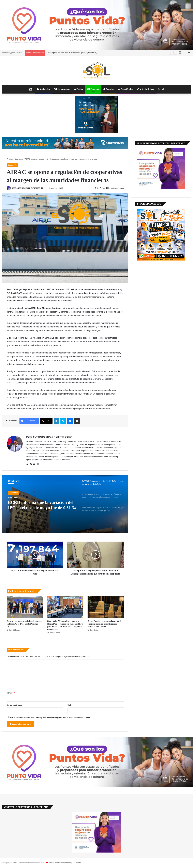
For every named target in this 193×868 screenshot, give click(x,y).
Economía (93, 89)
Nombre (11, 693)
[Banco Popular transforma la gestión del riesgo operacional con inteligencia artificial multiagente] (106, 607)
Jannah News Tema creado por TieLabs (65, 863)
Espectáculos (126, 89)
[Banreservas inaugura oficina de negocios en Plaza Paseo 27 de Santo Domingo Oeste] (25, 607)
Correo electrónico (15, 705)
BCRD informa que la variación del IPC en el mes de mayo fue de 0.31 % (42, 505)
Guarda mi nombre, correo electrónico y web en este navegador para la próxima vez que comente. (50, 717)
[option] (65, 504)
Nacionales (43, 89)
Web (69, 705)
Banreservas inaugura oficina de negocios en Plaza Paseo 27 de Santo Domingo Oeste (24, 624)
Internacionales (62, 89)
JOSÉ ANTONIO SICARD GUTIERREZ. (26, 188)
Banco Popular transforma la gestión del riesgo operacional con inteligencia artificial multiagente (105, 624)
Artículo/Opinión (146, 89)
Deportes (109, 89)
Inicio (10, 159)
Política (79, 89)
